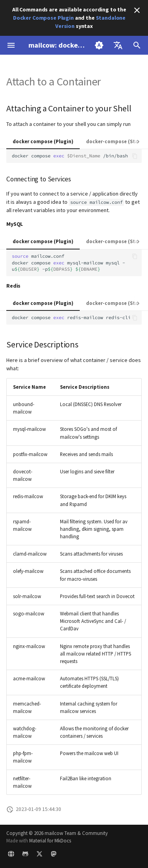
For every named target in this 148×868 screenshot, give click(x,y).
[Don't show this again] (137, 10)
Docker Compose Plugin (43, 18)
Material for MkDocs (50, 840)
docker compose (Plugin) (43, 141)
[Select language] (118, 45)
